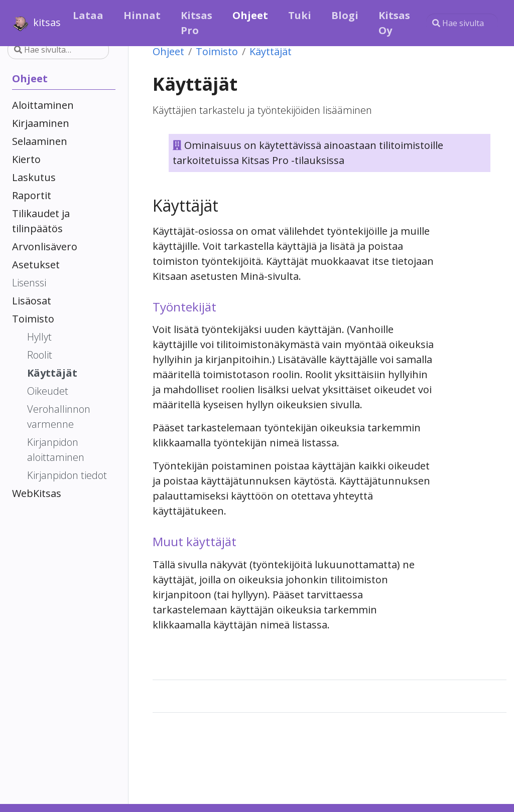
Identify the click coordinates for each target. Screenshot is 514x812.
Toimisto (217, 51)
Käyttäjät (271, 51)
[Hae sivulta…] (462, 23)
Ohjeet (168, 51)
